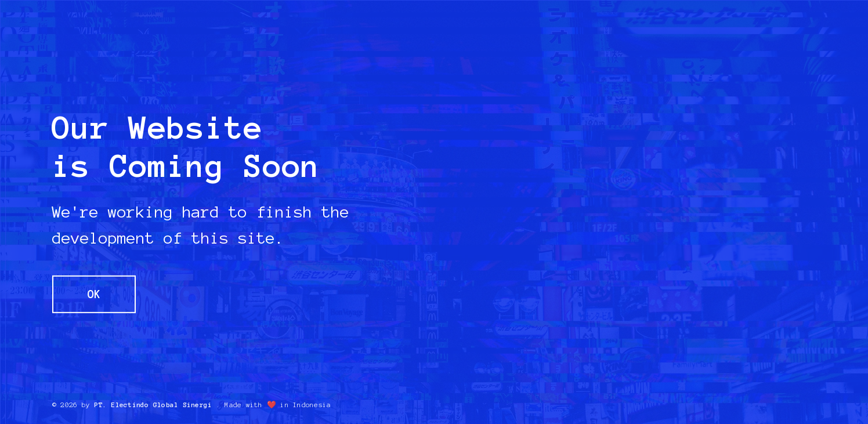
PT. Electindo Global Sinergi (153, 405)
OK (94, 294)
